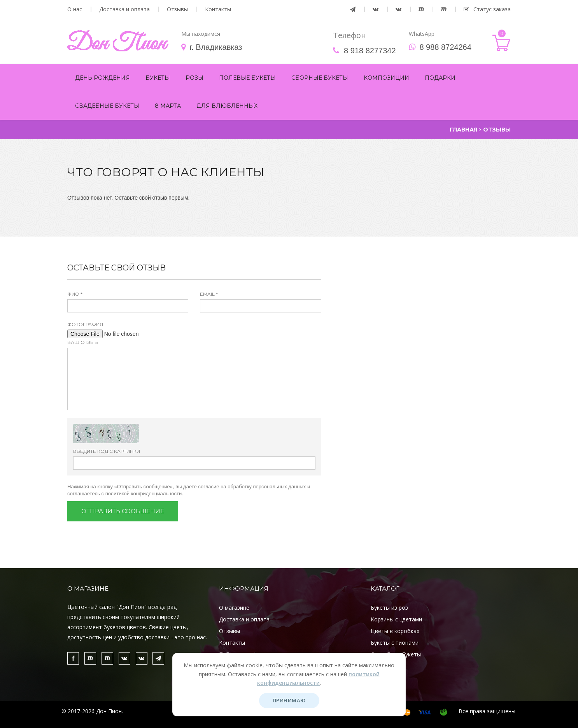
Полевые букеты (247, 78)
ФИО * (75, 294)
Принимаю (289, 700)
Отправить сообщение (123, 511)
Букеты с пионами (395, 643)
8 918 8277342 (370, 51)
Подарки (440, 78)
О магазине (234, 608)
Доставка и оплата (124, 9)
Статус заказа (487, 9)
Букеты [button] (158, 78)
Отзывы (177, 9)
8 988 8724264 (445, 47)
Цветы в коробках (395, 631)
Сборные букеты (320, 78)
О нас (75, 9)
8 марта (168, 106)
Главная (463, 130)
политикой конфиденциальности (144, 494)
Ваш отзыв (83, 342)
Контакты (218, 9)
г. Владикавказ (216, 47)
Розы (194, 78)
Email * (209, 294)
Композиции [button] (386, 78)
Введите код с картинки (107, 451)
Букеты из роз (389, 608)
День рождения (102, 78)
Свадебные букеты (107, 106)
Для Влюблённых (227, 106)
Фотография (85, 324)
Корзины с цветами (396, 619)
